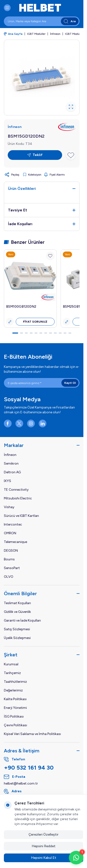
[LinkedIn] (43, 423)
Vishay (9, 507)
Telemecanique (15, 542)
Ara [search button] (70, 21)
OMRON (10, 533)
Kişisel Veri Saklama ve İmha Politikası (32, 734)
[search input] (42, 21)
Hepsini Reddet (44, 846)
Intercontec (13, 524)
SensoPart (12, 568)
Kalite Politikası (15, 699)
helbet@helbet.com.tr (21, 783)
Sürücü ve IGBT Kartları (21, 516)
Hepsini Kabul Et (44, 858)
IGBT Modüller (36, 34)
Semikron (11, 464)
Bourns (9, 559)
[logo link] (44, 8)
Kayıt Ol (70, 383)
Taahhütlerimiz (15, 682)
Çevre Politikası (15, 725)
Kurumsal (11, 664)
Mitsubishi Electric (18, 498)
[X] (19, 423)
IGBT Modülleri (75, 34)
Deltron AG (12, 472)
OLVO (9, 577)
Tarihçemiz (12, 673)
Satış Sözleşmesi (17, 629)
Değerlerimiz (13, 690)
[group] (42, 78)
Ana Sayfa (13, 34)
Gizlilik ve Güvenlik (17, 612)
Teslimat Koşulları (17, 603)
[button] (15, 333)
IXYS (7, 481)
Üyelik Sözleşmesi (17, 638)
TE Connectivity (16, 490)
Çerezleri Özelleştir (43, 835)
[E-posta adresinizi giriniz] (42, 383)
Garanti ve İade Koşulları (22, 620)
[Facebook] (8, 423)
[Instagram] (31, 423)
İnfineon (55, 34)
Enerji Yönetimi (15, 708)
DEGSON (11, 551)
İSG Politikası (14, 716)
